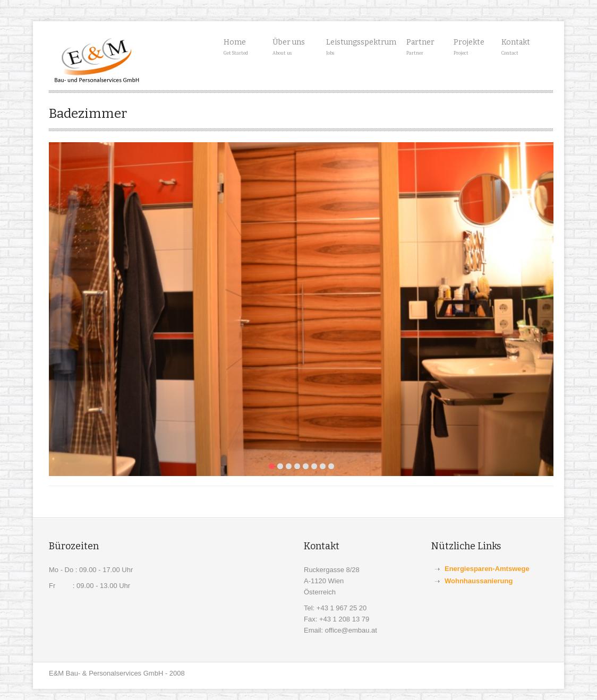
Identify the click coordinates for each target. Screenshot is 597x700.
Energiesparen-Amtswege (487, 569)
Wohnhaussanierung (479, 581)
